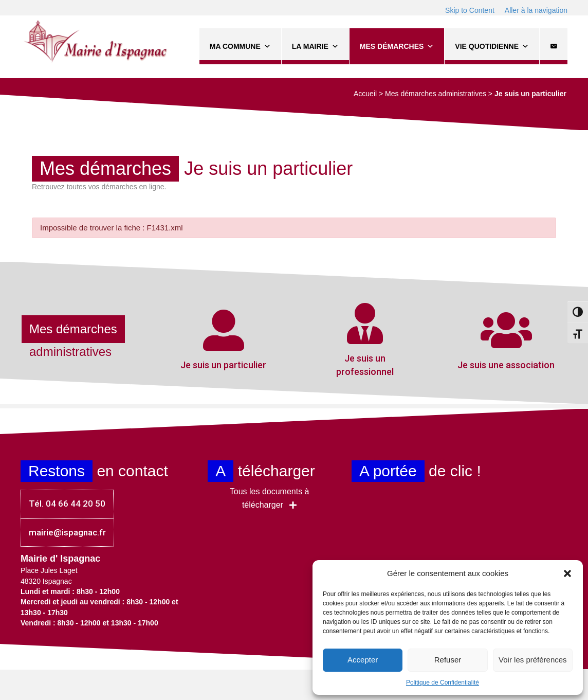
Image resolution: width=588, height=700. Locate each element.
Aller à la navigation (536, 10)
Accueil (365, 94)
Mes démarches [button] (397, 46)
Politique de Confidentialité (443, 683)
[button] (567, 573)
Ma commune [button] (240, 46)
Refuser (448, 660)
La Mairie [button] (315, 46)
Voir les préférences (533, 660)
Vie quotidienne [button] (492, 46)
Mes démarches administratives (436, 94)
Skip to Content (470, 10)
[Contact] (554, 46)
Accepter (363, 660)
